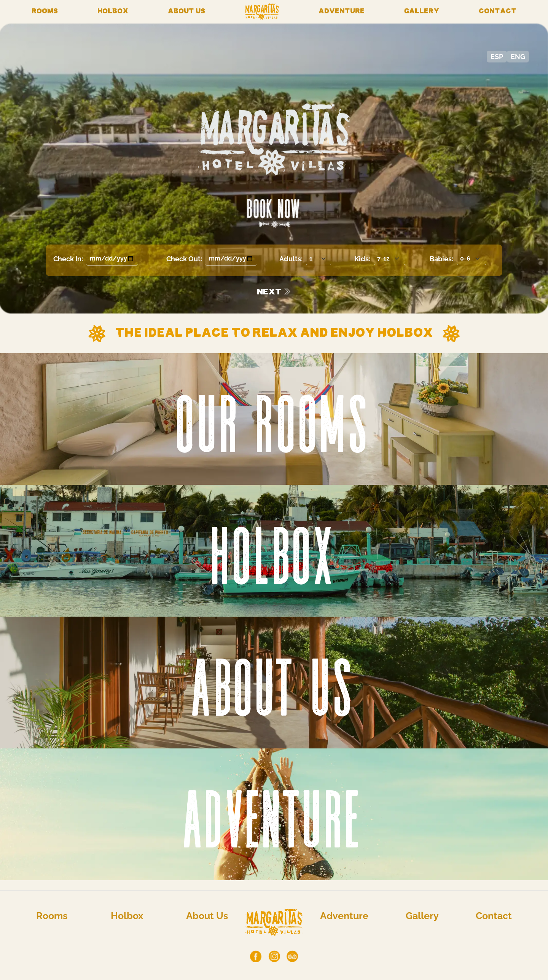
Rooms (45, 12)
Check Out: (184, 259)
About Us (186, 12)
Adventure (342, 12)
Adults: (291, 259)
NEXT (274, 292)
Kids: (362, 259)
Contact (498, 12)
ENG (518, 57)
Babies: (441, 259)
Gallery (422, 12)
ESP (497, 57)
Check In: (68, 259)
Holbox (113, 12)
